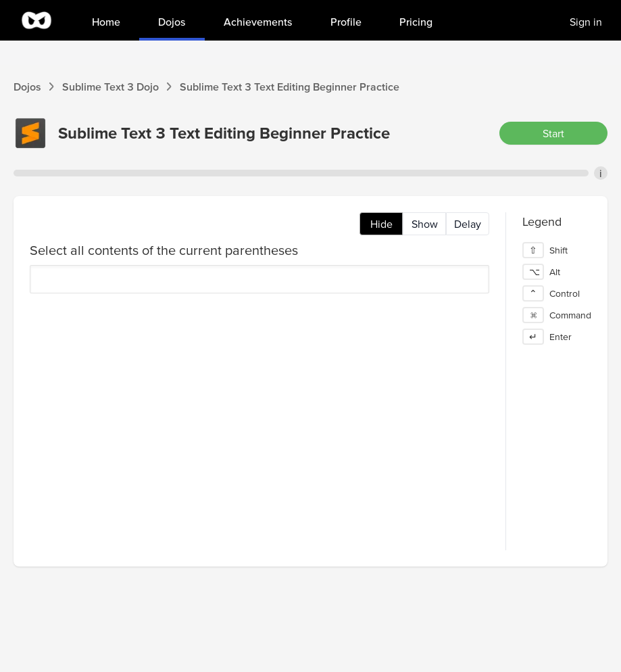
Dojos (27, 87)
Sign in (586, 22)
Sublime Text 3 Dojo (110, 87)
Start (553, 133)
